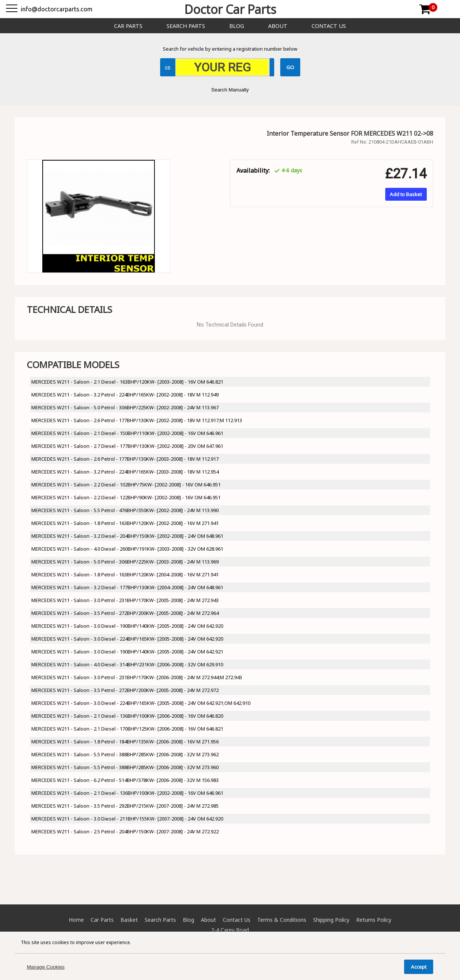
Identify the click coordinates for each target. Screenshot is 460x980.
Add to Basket (406, 194)
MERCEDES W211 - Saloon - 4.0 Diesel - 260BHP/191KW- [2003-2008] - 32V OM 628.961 (127, 549)
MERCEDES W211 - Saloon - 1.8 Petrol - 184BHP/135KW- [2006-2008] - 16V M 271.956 (125, 742)
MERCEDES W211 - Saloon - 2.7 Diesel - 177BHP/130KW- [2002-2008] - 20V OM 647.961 (127, 446)
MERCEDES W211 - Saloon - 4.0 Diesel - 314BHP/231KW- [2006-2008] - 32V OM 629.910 (127, 664)
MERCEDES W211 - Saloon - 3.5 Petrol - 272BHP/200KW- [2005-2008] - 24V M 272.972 (125, 690)
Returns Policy (374, 920)
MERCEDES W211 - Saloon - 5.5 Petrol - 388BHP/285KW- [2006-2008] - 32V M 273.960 (125, 767)
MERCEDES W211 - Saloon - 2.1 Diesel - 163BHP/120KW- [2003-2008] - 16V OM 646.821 (127, 382)
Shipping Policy (331, 920)
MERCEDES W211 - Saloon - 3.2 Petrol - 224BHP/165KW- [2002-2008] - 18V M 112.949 (125, 395)
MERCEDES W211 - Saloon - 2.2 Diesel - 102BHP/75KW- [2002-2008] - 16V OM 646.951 (126, 485)
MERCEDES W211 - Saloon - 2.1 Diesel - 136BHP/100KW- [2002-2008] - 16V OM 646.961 (127, 793)
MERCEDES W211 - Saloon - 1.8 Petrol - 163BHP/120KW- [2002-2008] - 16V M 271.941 (125, 523)
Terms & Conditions (282, 920)
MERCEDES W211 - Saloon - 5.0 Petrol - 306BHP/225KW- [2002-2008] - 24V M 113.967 (125, 407)
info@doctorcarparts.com (57, 9)
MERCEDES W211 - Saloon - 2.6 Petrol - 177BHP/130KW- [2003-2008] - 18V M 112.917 (125, 459)
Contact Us (329, 26)
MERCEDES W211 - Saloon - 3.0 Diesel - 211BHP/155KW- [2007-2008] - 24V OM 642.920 (127, 819)
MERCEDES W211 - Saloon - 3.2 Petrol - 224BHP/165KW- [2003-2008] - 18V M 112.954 (125, 472)
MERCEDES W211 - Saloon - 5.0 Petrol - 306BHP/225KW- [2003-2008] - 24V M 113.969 (125, 562)
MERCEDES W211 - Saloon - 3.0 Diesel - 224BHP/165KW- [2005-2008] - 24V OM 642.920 (127, 639)
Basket (129, 920)
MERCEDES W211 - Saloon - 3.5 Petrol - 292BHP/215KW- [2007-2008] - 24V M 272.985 (125, 806)
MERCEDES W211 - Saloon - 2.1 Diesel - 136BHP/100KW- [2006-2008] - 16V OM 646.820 (127, 716)
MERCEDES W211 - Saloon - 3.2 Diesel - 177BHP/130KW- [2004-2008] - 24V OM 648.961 (127, 587)
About (278, 26)
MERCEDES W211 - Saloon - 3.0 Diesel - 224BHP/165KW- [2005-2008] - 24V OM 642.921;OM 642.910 (141, 703)
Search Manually (230, 90)
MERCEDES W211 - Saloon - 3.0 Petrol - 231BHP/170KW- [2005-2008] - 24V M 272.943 (125, 600)
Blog (237, 26)
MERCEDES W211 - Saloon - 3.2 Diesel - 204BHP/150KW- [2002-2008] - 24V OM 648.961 (127, 536)
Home (76, 920)
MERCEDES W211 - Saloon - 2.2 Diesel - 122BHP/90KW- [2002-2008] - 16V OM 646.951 (126, 497)
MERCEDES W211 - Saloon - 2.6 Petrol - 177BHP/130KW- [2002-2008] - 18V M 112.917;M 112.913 (137, 420)
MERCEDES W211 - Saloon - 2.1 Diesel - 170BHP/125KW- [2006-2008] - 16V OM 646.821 (127, 729)
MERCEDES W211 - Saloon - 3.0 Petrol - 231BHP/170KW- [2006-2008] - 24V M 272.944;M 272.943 (137, 677)
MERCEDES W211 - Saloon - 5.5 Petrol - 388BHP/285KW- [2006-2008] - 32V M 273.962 (125, 754)
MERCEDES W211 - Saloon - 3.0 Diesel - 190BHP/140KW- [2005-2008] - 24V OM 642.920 (127, 626)
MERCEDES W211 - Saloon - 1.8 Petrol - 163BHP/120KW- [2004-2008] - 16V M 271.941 (125, 574)
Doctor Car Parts (230, 9)
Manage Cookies (46, 967)
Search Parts (186, 26)
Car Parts (128, 26)
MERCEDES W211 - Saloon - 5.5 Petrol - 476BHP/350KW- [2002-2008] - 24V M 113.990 (125, 510)
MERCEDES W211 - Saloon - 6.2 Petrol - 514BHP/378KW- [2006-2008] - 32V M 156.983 (125, 780)
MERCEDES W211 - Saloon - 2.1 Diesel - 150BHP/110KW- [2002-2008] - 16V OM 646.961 (127, 433)
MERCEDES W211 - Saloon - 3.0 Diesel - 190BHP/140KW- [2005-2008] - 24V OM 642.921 (127, 652)
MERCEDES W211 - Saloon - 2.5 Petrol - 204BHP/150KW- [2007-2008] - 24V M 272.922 (125, 831)
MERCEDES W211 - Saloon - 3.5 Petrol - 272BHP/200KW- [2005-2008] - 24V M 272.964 (125, 613)
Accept (419, 967)
